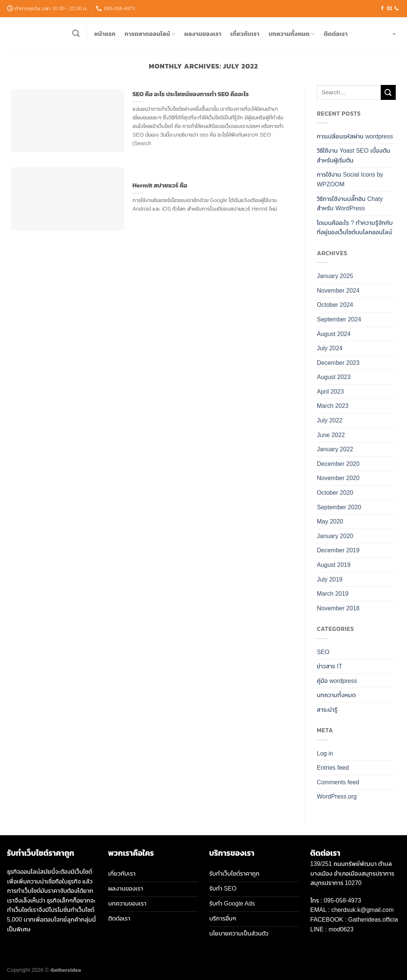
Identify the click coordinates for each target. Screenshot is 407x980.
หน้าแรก (105, 34)
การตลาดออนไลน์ (150, 34)
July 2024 (330, 348)
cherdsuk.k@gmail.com (363, 910)
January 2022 (335, 449)
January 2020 (335, 536)
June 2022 (331, 435)
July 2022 (330, 420)
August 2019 (334, 565)
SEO (323, 652)
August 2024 (334, 334)
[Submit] (388, 92)
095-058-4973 (343, 900)
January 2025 (335, 276)
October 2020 (335, 493)
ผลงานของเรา (203, 34)
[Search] (76, 33)
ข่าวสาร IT (329, 666)
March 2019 (333, 594)
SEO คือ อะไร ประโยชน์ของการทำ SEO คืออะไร (191, 94)
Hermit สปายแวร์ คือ (160, 186)
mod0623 (341, 929)
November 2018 (338, 608)
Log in (325, 753)
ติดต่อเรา (336, 34)
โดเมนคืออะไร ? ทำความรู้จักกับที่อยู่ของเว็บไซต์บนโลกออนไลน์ (355, 228)
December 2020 (338, 464)
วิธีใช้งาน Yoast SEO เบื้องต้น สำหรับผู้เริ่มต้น (353, 155)
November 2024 (338, 291)
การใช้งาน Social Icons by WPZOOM (350, 179)
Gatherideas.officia (373, 920)
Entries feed (333, 768)
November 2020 (338, 478)
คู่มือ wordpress (337, 681)
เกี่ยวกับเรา (245, 34)
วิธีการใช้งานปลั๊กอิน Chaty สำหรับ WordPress (350, 204)
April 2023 (330, 392)
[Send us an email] (389, 9)
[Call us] (397, 9)
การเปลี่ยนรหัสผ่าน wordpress (355, 136)
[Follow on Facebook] (382, 9)
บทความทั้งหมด (292, 34)
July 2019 (330, 579)
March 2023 (333, 406)
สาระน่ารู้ (327, 710)
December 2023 (338, 363)
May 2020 (330, 521)
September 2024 (339, 319)
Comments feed (338, 782)
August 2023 (334, 377)
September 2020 (339, 507)
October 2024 (335, 305)
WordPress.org (337, 796)
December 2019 (338, 550)
